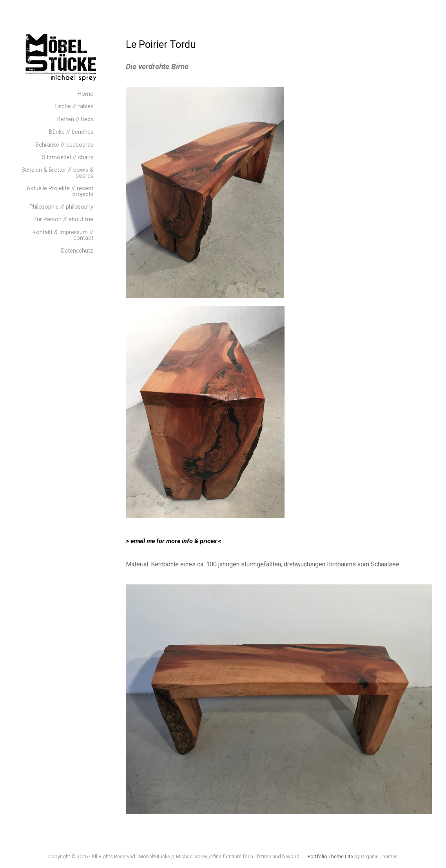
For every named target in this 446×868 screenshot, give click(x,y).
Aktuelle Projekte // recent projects (60, 191)
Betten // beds (75, 119)
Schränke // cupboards (64, 145)
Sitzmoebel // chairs (68, 157)
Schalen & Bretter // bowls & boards (57, 173)
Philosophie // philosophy (61, 207)
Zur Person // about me (63, 219)
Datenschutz (77, 251)
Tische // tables (74, 106)
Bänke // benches (71, 132)
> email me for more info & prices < (174, 541)
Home (85, 94)
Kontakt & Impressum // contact (63, 235)
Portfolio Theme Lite (330, 856)
